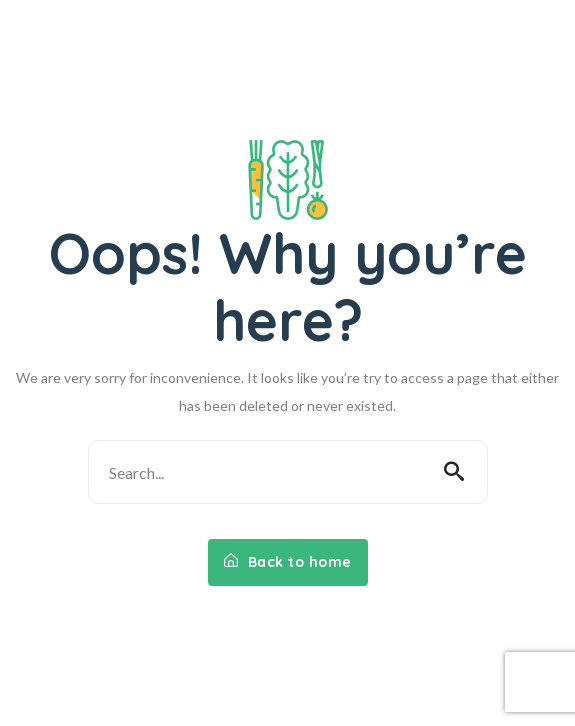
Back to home (288, 562)
